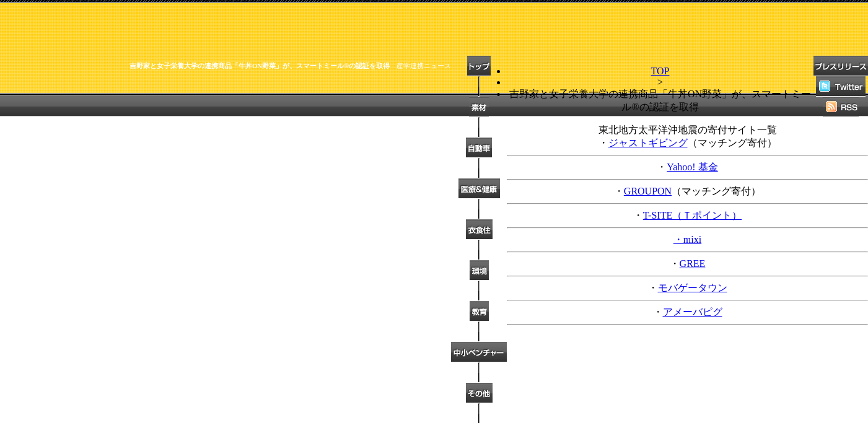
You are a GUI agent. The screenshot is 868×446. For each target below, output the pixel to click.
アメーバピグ (693, 312)
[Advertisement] (226, 103)
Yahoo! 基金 (692, 167)
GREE (693, 264)
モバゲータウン (693, 288)
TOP (660, 71)
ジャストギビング (648, 143)
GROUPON (648, 191)
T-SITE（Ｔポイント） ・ (687, 227)
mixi (692, 239)
